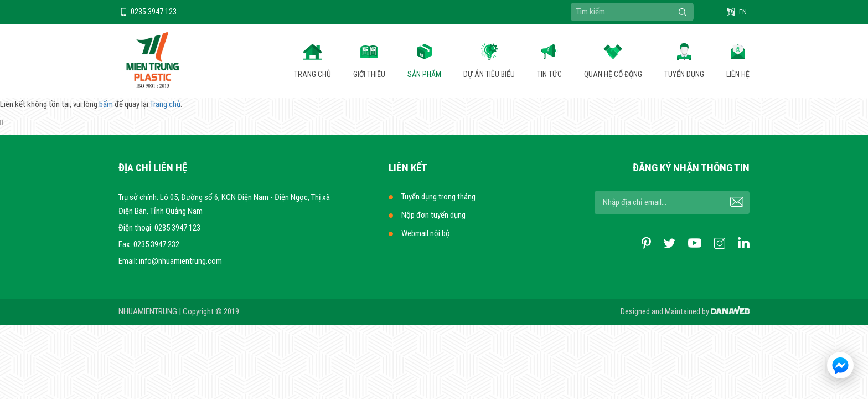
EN (743, 12)
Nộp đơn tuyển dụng (433, 215)
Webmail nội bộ (426, 233)
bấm (106, 104)
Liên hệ (738, 74)
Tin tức (549, 74)
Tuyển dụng (684, 74)
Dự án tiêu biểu (489, 74)
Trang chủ (312, 74)
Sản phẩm (424, 74)
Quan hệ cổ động (613, 74)
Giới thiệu (369, 74)
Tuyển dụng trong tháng (438, 197)
